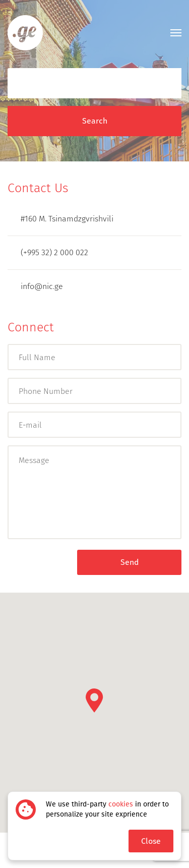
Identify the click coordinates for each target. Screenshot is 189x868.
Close (151, 841)
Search (95, 121)
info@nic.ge (35, 286)
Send (130, 562)
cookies (121, 804)
